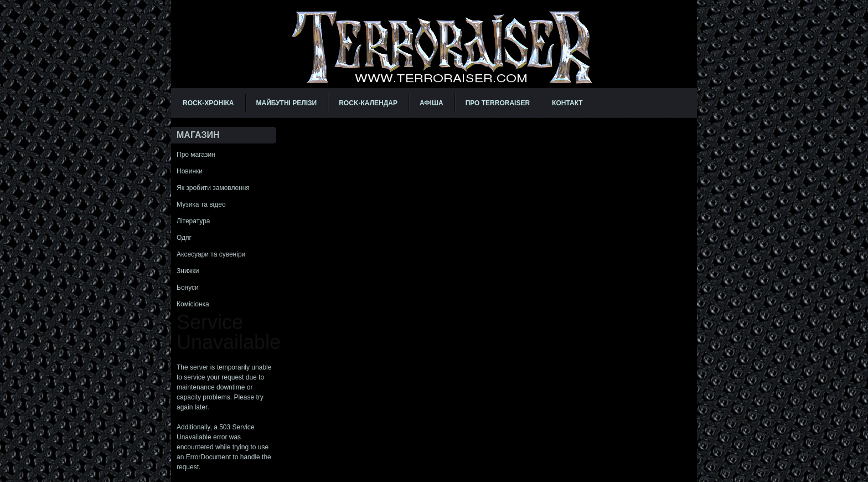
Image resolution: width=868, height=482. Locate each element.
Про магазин (196, 155)
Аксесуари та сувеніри (211, 254)
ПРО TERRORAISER (498, 103)
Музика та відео (201, 204)
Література (193, 221)
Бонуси (188, 288)
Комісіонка (193, 304)
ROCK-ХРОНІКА (208, 103)
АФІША (432, 103)
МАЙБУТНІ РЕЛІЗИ (287, 103)
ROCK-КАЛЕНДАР (368, 103)
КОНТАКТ (567, 103)
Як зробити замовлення (213, 188)
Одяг (184, 238)
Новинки (190, 171)
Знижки (188, 271)
